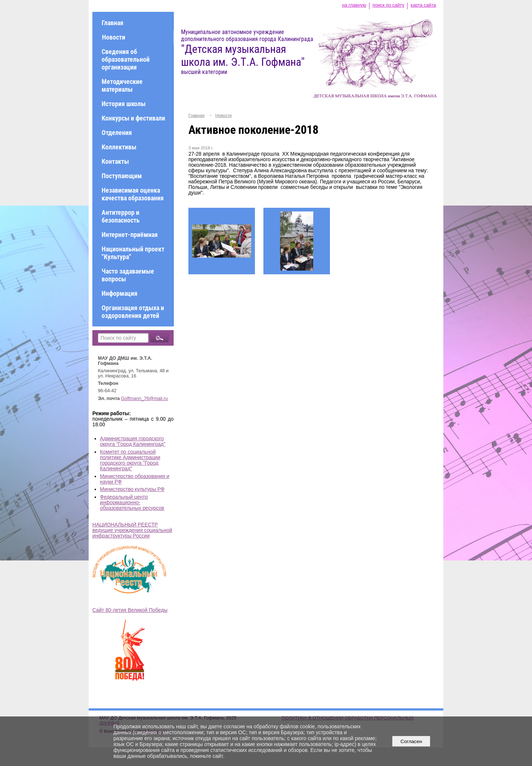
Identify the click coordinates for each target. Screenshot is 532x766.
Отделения (117, 133)
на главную (354, 5)
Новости (114, 37)
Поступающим (122, 176)
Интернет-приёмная (130, 235)
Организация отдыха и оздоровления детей (133, 312)
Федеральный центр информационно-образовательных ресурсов (132, 503)
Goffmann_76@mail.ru (145, 399)
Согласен (411, 741)
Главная (112, 23)
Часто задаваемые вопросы (128, 275)
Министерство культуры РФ (132, 489)
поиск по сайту (388, 5)
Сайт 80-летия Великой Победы (130, 610)
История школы (124, 104)
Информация (120, 293)
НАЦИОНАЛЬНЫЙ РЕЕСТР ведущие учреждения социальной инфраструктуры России (132, 530)
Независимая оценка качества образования (133, 194)
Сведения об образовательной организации (126, 59)
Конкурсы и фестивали (133, 118)
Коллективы (119, 147)
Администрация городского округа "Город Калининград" (133, 441)
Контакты (115, 161)
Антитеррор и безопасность (121, 216)
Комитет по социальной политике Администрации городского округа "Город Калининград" (130, 460)
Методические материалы (122, 85)
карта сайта (423, 5)
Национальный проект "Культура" (133, 253)
